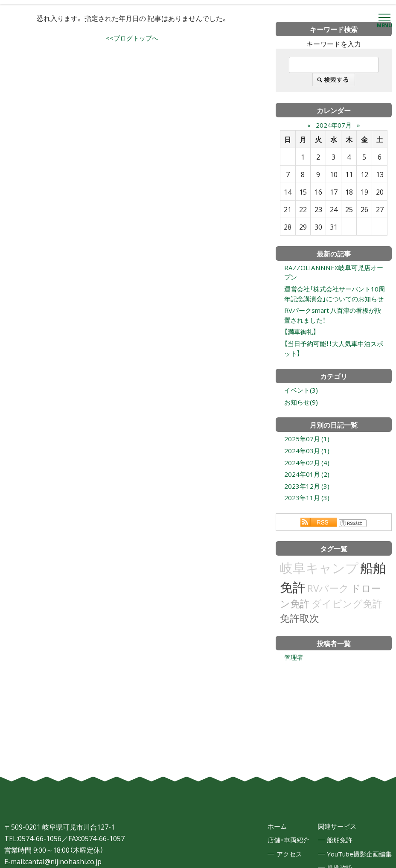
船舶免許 (335, 862)
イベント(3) (302, 406)
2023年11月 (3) (307, 518)
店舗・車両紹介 (282, 862)
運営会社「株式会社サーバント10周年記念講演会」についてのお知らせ (334, 300)
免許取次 (300, 638)
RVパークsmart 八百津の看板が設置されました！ (333, 328)
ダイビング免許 (347, 623)
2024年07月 (334, 125)
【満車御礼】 (301, 346)
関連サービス (333, 848)
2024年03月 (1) (307, 468)
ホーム (270, 848)
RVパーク (328, 608)
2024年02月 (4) (307, 481)
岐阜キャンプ (319, 587)
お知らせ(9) (302, 418)
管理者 (294, 678)
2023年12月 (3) (307, 505)
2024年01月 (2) (307, 493)
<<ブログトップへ (132, 38)
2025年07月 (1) (307, 456)
